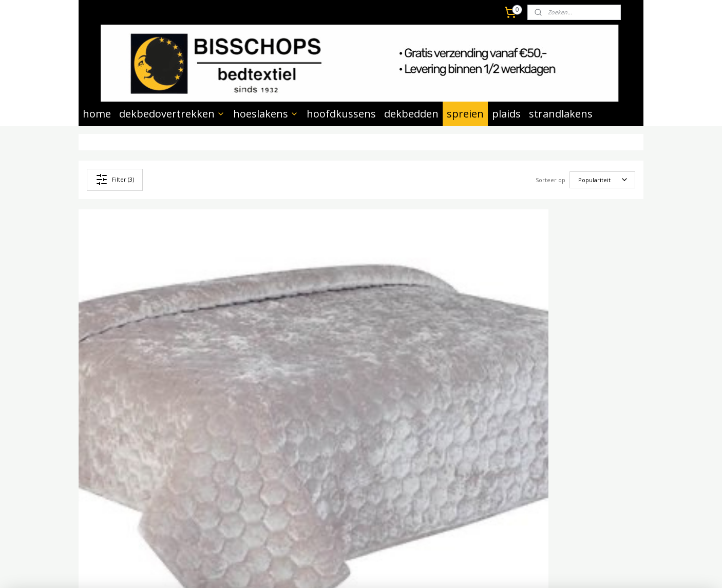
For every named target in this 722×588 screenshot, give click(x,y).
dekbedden (411, 114)
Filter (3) (115, 180)
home (97, 114)
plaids (506, 114)
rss (352, 569)
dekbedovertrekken (172, 114)
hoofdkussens (341, 114)
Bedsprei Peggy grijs (123, 350)
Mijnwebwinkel (481, 569)
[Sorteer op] (602, 180)
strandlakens (561, 114)
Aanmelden (332, 468)
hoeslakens (266, 114)
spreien (465, 114)
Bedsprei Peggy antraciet (275, 350)
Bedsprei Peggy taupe (412, 350)
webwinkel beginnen (391, 569)
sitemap (330, 569)
